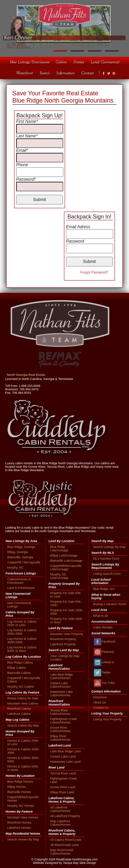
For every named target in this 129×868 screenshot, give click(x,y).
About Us (100, 702)
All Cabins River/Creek (66, 840)
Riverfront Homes (19, 823)
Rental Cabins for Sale (23, 698)
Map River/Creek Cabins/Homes (62, 852)
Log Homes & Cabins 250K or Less (22, 623)
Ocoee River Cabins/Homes (60, 729)
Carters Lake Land (63, 756)
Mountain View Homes (23, 817)
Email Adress (78, 227)
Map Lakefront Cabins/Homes (60, 823)
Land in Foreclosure (21, 588)
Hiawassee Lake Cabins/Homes (62, 694)
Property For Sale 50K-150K (66, 603)
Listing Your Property (107, 719)
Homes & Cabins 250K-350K (23, 751)
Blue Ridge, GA (104, 589)
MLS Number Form (106, 559)
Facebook (104, 642)
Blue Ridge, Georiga (21, 547)
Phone (22, 165)
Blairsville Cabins (19, 673)
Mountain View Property (67, 634)
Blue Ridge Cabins (20, 663)
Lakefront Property (63, 644)
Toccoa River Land (63, 773)
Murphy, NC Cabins (21, 687)
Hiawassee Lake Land (66, 762)
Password (75, 241)
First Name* (27, 121)
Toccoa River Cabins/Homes (60, 712)
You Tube (104, 683)
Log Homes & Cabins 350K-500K (22, 641)
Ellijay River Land (62, 792)
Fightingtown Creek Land (64, 780)
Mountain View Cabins (23, 703)
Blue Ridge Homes (20, 782)
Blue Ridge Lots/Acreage (59, 549)
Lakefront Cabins (19, 714)
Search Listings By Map (110, 547)
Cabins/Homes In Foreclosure (19, 581)
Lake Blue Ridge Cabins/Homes (62, 676)
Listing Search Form (107, 574)
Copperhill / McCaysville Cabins (24, 680)
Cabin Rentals (103, 627)
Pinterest (104, 652)
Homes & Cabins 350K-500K (23, 760)
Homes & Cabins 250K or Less (23, 742)
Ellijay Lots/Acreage (64, 555)
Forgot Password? (94, 272)
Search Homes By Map (23, 839)
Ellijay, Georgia (18, 552)
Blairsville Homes (19, 792)
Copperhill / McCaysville (24, 562)
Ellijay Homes (17, 787)
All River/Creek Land (64, 845)
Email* (22, 150)
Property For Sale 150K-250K (67, 612)
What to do (101, 616)
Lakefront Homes (19, 828)
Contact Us (101, 708)
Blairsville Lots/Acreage (66, 561)
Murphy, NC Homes (21, 806)
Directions (100, 697)
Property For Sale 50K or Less (66, 595)
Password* (26, 179)
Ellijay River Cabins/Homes (60, 738)
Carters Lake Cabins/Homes (60, 685)
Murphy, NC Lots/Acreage (59, 576)
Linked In (104, 662)
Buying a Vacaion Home (110, 604)
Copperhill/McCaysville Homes (23, 799)
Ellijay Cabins (17, 668)
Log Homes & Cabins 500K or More (22, 649)
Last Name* (27, 136)
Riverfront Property (63, 639)
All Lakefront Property (65, 816)
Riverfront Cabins (19, 709)
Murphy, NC (15, 568)
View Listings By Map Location (65, 658)
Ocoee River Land (63, 787)
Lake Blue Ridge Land (66, 751)
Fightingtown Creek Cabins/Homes (64, 721)
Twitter (102, 673)
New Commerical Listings (19, 605)
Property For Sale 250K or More (66, 621)
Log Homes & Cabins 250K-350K (22, 632)
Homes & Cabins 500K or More (23, 768)
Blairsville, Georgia (20, 557)
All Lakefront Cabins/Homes (60, 809)
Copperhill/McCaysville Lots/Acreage (66, 568)
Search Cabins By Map (23, 726)
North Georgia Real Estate (26, 375)
